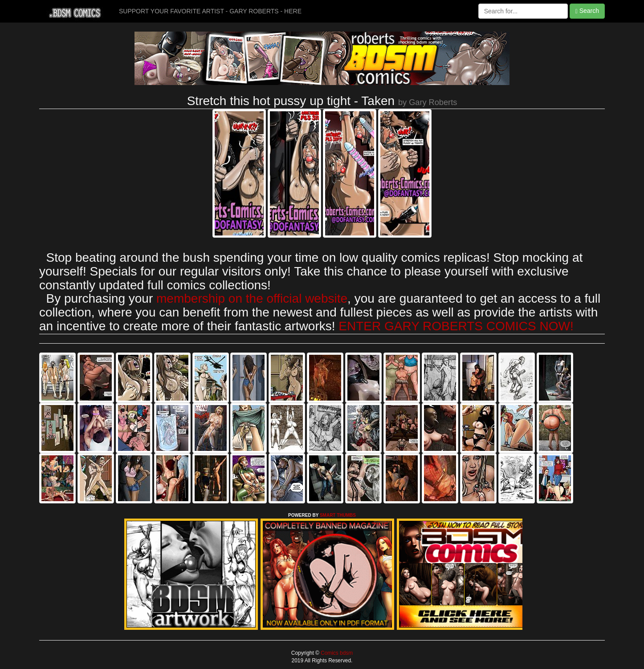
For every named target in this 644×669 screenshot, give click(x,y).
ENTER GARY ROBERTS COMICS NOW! (456, 326)
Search (587, 11)
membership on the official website (252, 298)
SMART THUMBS (338, 515)
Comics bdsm (336, 653)
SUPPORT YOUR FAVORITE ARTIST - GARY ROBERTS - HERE (210, 11)
